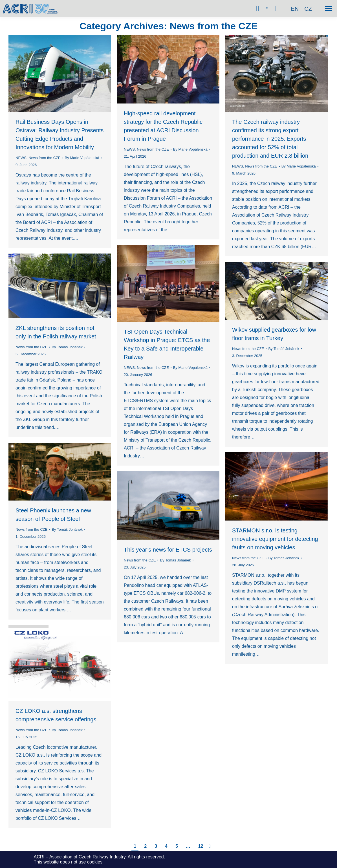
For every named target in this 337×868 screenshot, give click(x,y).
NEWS (21, 158)
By (82, 158)
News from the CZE (44, 158)
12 (201, 846)
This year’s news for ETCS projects (168, 550)
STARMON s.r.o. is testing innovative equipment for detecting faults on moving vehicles (275, 539)
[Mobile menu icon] (329, 9)
